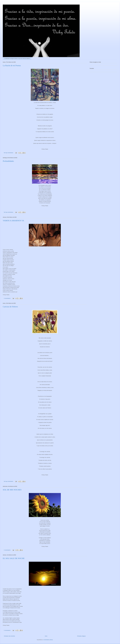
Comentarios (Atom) (48, 640)
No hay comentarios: (9, 153)
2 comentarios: (7, 298)
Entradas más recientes (9, 636)
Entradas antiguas (81, 636)
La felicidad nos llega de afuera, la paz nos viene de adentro (17, 59)
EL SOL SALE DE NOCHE (14, 558)
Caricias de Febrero (10, 307)
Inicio (46, 636)
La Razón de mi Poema (12, 65)
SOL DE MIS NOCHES (12, 490)
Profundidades (8, 161)
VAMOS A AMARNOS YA (13, 221)
